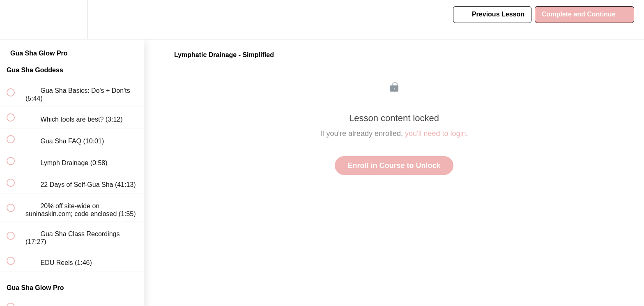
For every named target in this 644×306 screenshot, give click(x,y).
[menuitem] (72, 20)
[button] (15, 20)
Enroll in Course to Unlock (394, 166)
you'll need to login (436, 133)
